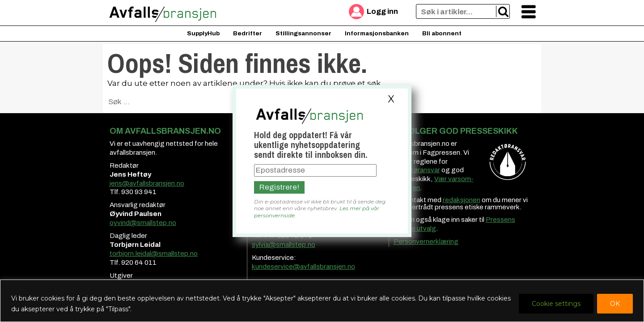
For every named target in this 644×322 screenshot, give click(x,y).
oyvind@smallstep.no (143, 223)
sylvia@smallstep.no (284, 245)
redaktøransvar (417, 170)
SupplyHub (203, 33)
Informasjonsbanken (377, 33)
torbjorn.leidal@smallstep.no (154, 254)
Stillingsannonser (303, 33)
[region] (322, 301)
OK (615, 304)
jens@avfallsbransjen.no (147, 183)
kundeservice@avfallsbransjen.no (303, 267)
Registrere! (279, 187)
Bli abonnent (442, 33)
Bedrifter (248, 33)
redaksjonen (462, 200)
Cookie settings (556, 304)
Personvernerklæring (426, 241)
